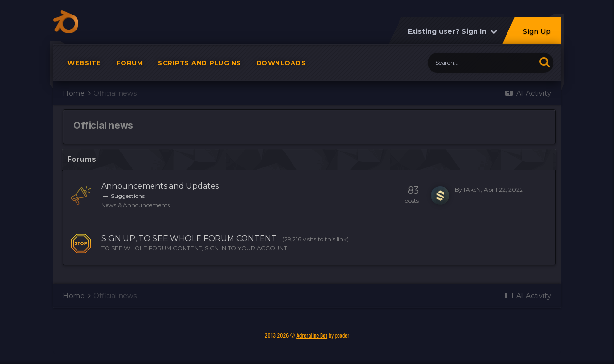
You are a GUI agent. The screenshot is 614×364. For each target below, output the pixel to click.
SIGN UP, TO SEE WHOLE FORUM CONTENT (189, 238)
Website (84, 63)
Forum (130, 63)
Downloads (281, 63)
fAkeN (472, 190)
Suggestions (128, 196)
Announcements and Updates (160, 186)
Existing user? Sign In (452, 31)
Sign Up (536, 31)
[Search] (482, 63)
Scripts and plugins (200, 63)
